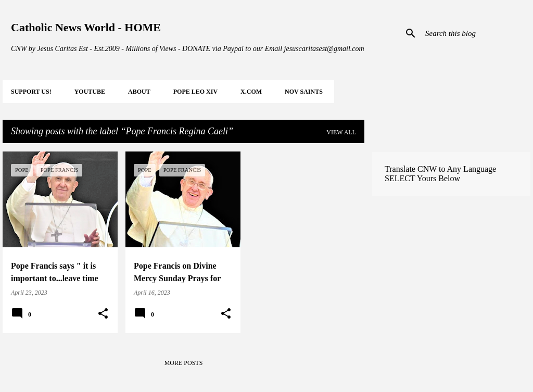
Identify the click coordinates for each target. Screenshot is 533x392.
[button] (103, 314)
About (139, 92)
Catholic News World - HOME (86, 27)
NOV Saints (304, 92)
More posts (184, 363)
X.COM (251, 92)
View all (341, 132)
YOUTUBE (90, 92)
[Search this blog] (476, 33)
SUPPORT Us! (31, 92)
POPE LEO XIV (195, 92)
